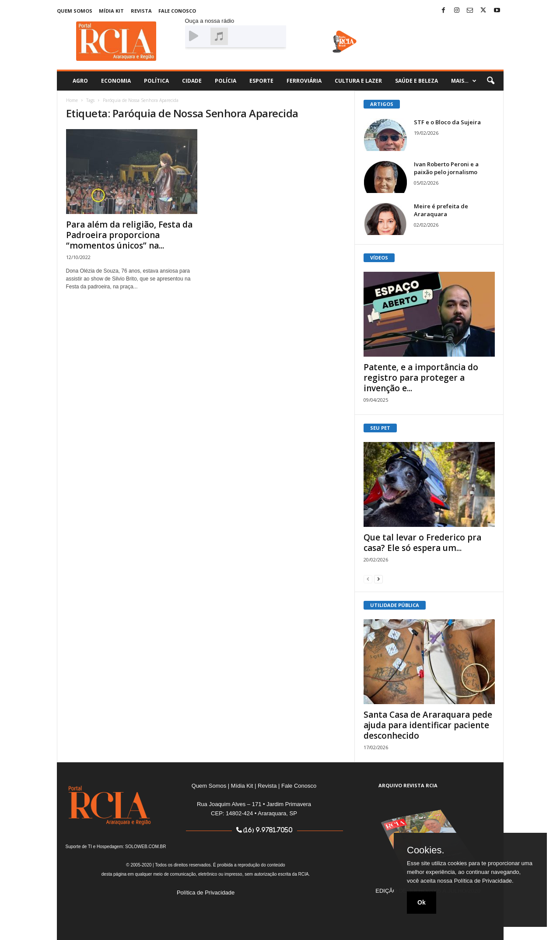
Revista (141, 11)
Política (156, 81)
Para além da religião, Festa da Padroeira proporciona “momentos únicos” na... (129, 235)
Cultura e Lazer (358, 81)
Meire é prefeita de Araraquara (441, 210)
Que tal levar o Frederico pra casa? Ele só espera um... (422, 543)
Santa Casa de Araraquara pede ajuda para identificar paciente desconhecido (428, 725)
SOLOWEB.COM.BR (145, 847)
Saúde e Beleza (416, 81)
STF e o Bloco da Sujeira (447, 122)
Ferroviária (304, 81)
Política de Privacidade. (484, 881)
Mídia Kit (111, 11)
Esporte (261, 81)
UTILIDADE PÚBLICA (395, 605)
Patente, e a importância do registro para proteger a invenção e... (421, 378)
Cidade (192, 81)
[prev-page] (368, 579)
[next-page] (378, 579)
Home (72, 100)
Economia (116, 81)
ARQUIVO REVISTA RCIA (408, 785)
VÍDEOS (379, 258)
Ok (422, 902)
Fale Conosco (177, 11)
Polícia (226, 81)
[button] (490, 81)
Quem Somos (75, 11)
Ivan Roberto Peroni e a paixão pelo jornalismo (446, 168)
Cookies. (426, 850)
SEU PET (380, 428)
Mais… (464, 81)
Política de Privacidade (206, 893)
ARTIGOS (382, 104)
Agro (80, 81)
